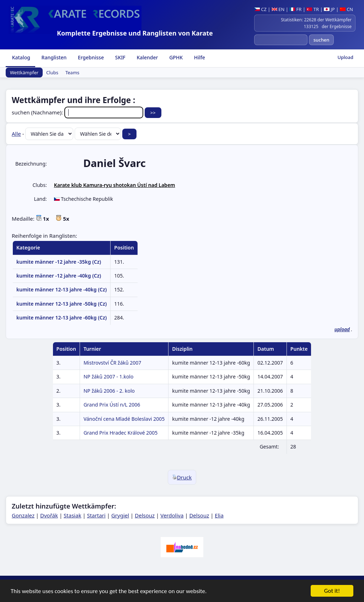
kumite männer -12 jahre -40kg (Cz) (59, 276)
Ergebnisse (90, 57)
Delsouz (145, 515)
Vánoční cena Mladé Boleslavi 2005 (124, 419)
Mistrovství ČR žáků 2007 (112, 363)
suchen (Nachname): (78, 112)
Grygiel (120, 515)
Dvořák (49, 515)
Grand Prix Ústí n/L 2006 (112, 405)
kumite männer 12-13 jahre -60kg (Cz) (61, 318)
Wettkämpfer (24, 72)
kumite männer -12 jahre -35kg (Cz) (59, 262)
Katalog (20, 57)
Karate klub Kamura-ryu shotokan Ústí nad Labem (115, 185)
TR (313, 9)
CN (346, 9)
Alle (16, 134)
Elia (219, 515)
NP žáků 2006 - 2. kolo (109, 391)
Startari (96, 515)
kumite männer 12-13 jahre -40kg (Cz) (61, 289)
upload (342, 329)
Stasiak (73, 515)
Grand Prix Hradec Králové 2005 (121, 433)
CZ (260, 9)
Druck (182, 477)
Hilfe (199, 57)
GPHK (176, 57)
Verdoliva (172, 515)
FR (295, 9)
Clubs (52, 72)
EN (278, 9)
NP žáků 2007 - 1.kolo (109, 377)
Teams (72, 72)
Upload (345, 57)
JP (329, 9)
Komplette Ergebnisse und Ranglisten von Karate (135, 33)
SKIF (120, 57)
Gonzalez (23, 515)
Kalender (147, 57)
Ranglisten (53, 57)
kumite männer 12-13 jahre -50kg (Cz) (61, 304)
